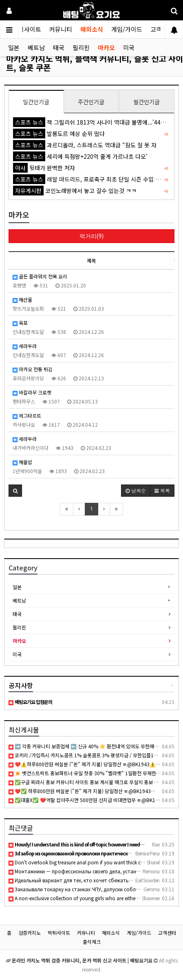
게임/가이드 (127, 29)
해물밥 (22, 462)
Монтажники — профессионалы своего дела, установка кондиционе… (95, 871)
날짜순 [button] (136, 490)
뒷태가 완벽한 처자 (44, 168)
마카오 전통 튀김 (33, 369)
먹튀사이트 (27, 29)
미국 (129, 47)
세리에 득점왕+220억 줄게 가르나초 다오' (80, 156)
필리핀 (81, 47)
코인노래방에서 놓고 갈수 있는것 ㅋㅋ (75, 191)
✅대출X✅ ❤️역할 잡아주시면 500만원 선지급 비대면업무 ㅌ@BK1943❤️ (89, 800)
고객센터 (167, 933)
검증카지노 (30, 933)
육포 (20, 323)
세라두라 (25, 346)
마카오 (106, 47)
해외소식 (92, 29)
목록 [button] (162, 490)
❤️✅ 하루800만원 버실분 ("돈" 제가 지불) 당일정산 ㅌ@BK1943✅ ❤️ (86, 791)
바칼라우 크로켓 (32, 392)
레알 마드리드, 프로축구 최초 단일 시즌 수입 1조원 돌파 (97, 179)
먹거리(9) (92, 236)
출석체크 (92, 942)
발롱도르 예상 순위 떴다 (59, 134)
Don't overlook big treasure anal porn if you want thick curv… (80, 862)
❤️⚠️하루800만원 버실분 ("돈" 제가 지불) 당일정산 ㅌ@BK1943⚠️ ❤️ (86, 764)
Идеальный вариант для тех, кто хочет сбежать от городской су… (91, 880)
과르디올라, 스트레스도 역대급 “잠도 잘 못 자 (85, 145)
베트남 (36, 47)
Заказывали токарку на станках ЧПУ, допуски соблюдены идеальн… (93, 889)
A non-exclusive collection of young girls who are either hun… (80, 898)
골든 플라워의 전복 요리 (40, 276)
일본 (14, 47)
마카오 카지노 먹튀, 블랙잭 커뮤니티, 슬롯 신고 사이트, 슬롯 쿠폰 (95, 63)
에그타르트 (27, 415)
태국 (59, 47)
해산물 (22, 299)
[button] (15, 491)
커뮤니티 (61, 29)
